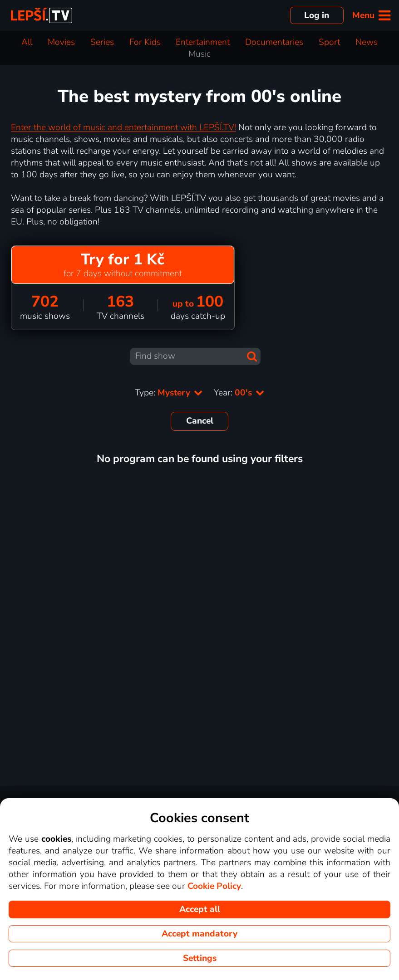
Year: (239, 393)
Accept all (200, 909)
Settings (200, 958)
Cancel (200, 421)
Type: (169, 393)
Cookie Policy (214, 886)
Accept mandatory (199, 934)
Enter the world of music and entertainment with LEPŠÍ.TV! (123, 127)
